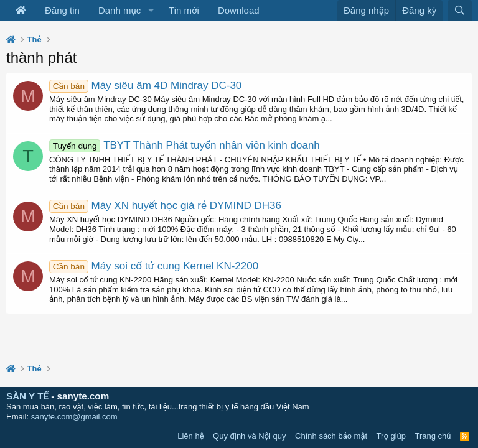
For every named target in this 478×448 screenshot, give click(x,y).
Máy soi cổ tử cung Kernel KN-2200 (154, 266)
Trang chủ (433, 436)
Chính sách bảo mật (331, 436)
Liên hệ (190, 436)
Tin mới (184, 10)
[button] (151, 11)
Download (239, 10)
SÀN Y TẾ (27, 396)
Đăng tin (62, 10)
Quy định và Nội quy (250, 436)
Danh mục (119, 10)
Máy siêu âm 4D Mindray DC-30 (145, 86)
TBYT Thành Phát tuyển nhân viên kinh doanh (185, 145)
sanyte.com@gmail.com (74, 417)
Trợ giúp (391, 436)
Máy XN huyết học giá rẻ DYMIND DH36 (165, 206)
